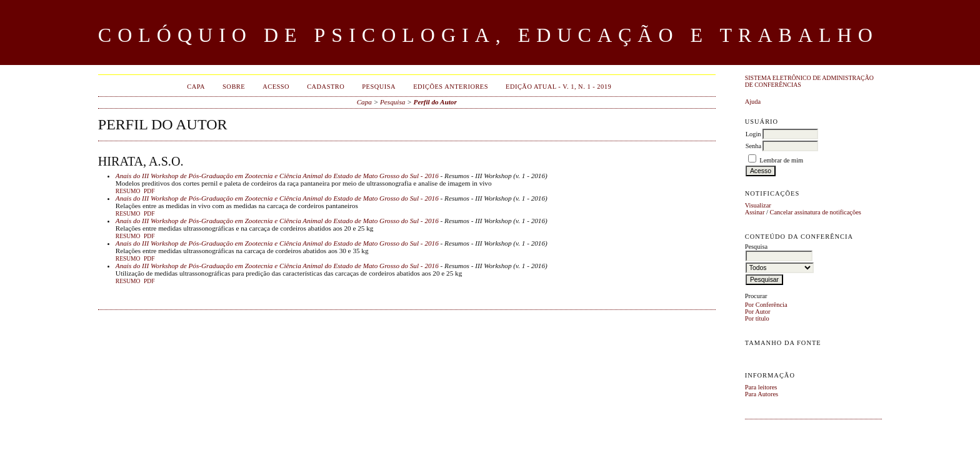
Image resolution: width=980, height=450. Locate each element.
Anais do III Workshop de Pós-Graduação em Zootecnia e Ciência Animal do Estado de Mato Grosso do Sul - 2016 (277, 176)
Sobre (234, 87)
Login (753, 134)
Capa (196, 87)
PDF (149, 191)
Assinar (755, 212)
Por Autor (758, 312)
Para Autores (762, 394)
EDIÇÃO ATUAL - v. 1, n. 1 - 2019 (558, 87)
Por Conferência (766, 305)
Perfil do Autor (435, 102)
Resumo (128, 191)
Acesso (276, 87)
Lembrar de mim (781, 160)
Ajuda (753, 102)
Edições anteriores (451, 87)
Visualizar (758, 205)
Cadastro (326, 87)
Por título (757, 318)
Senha (753, 146)
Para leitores (761, 387)
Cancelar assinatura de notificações (816, 212)
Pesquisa (379, 87)
